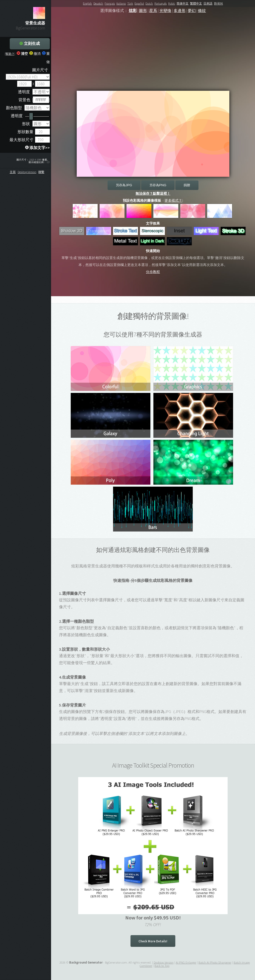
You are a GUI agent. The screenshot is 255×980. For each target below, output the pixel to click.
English (87, 3)
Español (139, 3)
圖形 (143, 10)
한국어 (218, 3)
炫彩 (133, 10)
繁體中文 (196, 3)
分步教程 (153, 272)
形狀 (26, 124)
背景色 (24, 100)
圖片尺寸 (40, 70)
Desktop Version (27, 172)
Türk (130, 3)
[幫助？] (10, 54)
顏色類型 (14, 108)
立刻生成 (30, 44)
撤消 (35, 54)
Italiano (121, 3)
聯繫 (41, 172)
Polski (172, 3)
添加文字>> (37, 148)
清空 (22, 54)
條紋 (202, 10)
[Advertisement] (153, 56)
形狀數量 (25, 132)
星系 (153, 10)
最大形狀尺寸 (21, 140)
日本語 (208, 3)
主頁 (13, 172)
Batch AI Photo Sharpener (215, 962)
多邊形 (180, 10)
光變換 (165, 10)
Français (110, 3)
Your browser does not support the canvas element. (153, 134)
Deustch (98, 3)
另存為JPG (124, 185)
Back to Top (162, 966)
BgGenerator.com (31, 28)
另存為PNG (158, 185)
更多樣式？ (173, 200)
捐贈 (187, 185)
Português (160, 3)
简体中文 (183, 3)
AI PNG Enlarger (186, 962)
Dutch (149, 3)
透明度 (24, 92)
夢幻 (192, 10)
